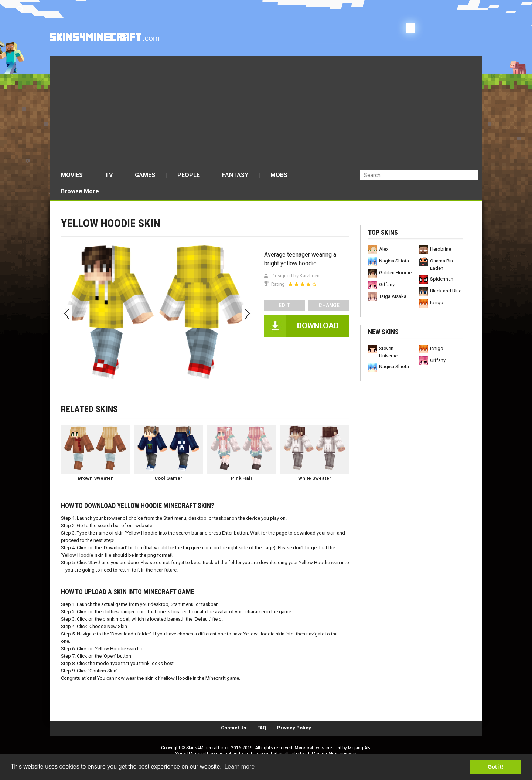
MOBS (279, 175)
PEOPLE (189, 175)
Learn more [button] (239, 767)
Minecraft (305, 748)
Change (329, 305)
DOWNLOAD (318, 326)
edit (284, 305)
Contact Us (233, 728)
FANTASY (235, 175)
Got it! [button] (495, 767)
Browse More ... (83, 191)
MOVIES (72, 175)
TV (109, 175)
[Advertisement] (266, 112)
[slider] (302, 284)
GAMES (145, 175)
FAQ (262, 728)
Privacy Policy (294, 728)
